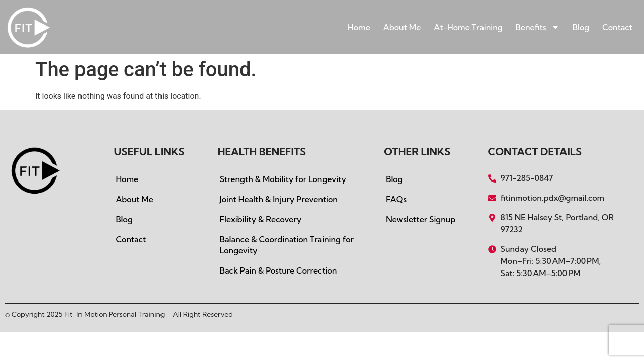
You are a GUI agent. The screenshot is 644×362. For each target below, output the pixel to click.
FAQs (396, 199)
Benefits (538, 27)
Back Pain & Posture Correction (278, 270)
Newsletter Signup (421, 219)
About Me (402, 27)
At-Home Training (468, 27)
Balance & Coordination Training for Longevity (287, 245)
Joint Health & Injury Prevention (279, 199)
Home (359, 27)
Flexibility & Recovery (261, 219)
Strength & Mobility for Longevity (283, 179)
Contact (617, 27)
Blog (581, 27)
